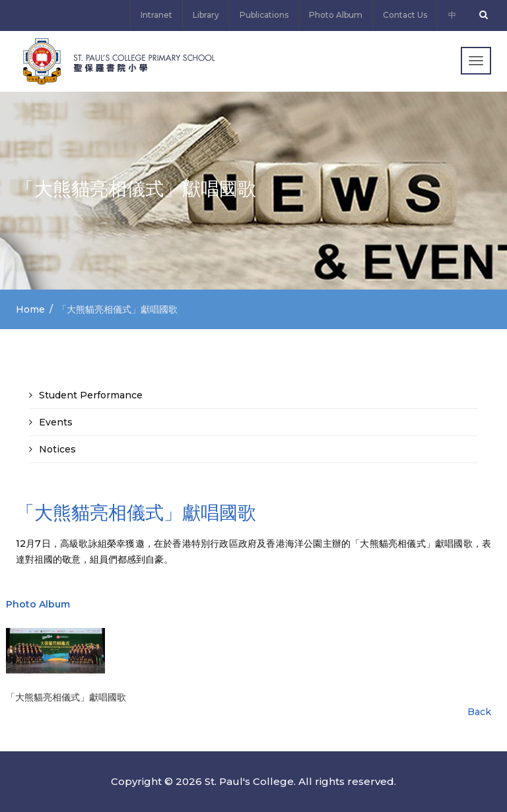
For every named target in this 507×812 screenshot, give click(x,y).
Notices (57, 449)
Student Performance (91, 395)
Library (206, 15)
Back (479, 712)
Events (56, 422)
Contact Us (405, 15)
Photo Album (336, 15)
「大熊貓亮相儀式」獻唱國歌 (66, 697)
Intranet (156, 15)
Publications (264, 15)
